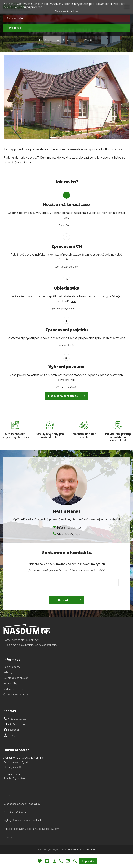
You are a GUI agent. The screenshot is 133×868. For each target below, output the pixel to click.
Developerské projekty (16, 678)
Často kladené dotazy (16, 695)
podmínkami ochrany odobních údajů (84, 571)
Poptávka (88, 861)
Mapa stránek (89, 849)
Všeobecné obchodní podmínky (22, 804)
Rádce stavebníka (13, 689)
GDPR (7, 796)
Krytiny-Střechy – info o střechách (23, 821)
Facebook (11, 730)
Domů (43, 40)
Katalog (8, 672)
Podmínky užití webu (15, 812)
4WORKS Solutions (72, 849)
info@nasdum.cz (69, 528)
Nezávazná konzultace (63, 396)
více (66, 218)
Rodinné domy (12, 667)
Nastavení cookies (67, 10)
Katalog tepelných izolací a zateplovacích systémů (32, 829)
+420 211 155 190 (69, 534)
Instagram (11, 735)
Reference (56, 40)
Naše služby (10, 683)
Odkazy (8, 837)
